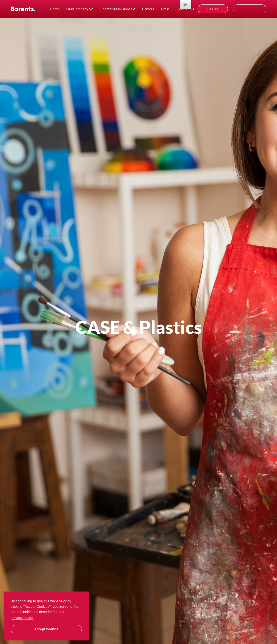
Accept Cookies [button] (46, 629)
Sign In (213, 9)
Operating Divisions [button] (115, 9)
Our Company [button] (77, 9)
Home (55, 9)
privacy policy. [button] (22, 618)
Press (165, 9)
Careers (148, 9)
